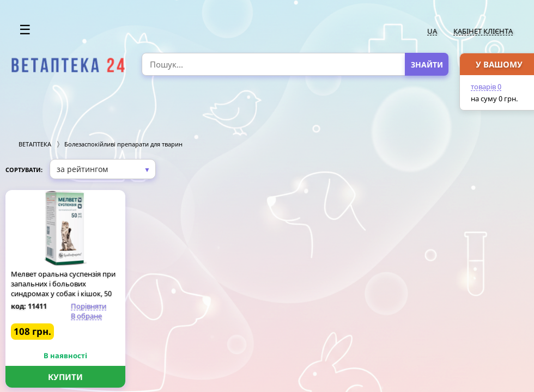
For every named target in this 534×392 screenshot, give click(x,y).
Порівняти (89, 306)
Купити (65, 377)
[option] (68, 65)
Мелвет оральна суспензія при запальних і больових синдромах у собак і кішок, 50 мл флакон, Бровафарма (63, 289)
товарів (486, 87)
